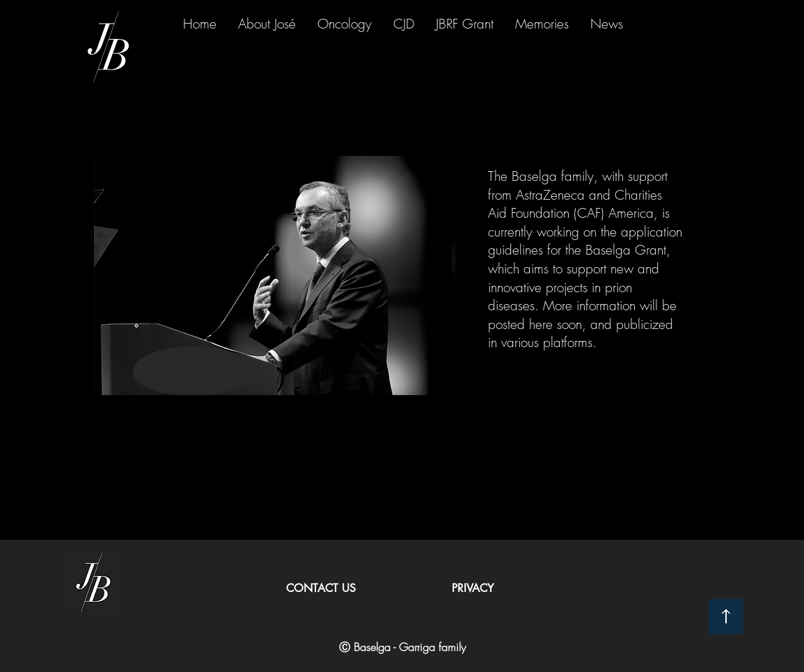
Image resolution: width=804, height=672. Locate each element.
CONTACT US (321, 588)
